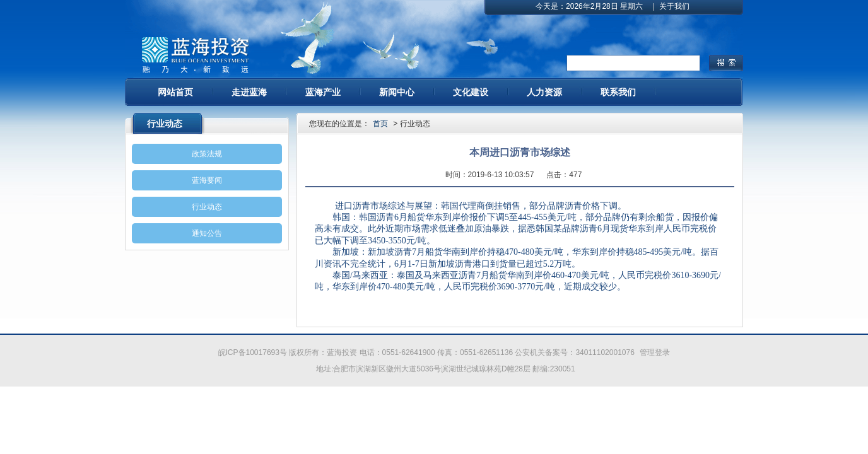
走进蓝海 (249, 92)
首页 (380, 124)
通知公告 (207, 233)
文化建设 (471, 92)
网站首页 (175, 92)
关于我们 (674, 6)
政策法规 (207, 154)
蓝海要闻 (207, 180)
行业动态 (207, 207)
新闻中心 (397, 92)
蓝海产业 (323, 92)
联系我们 (618, 92)
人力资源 (544, 92)
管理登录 (655, 352)
